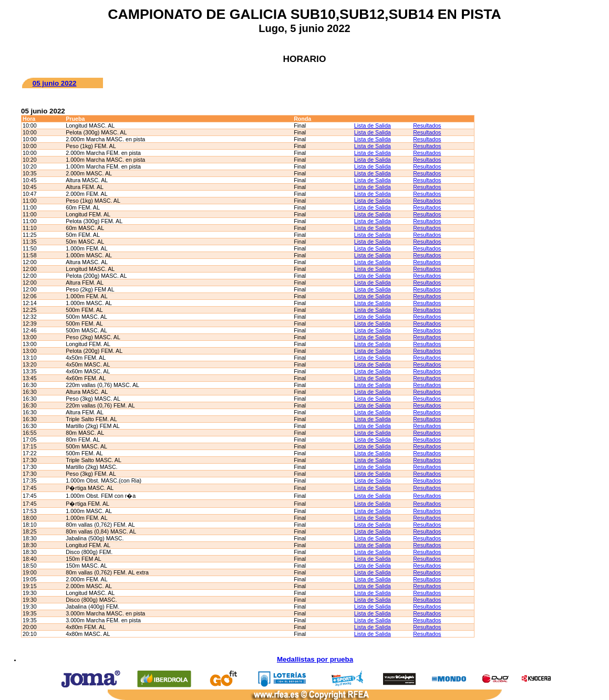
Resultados (427, 126)
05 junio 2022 (55, 83)
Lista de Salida (373, 126)
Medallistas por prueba (315, 659)
